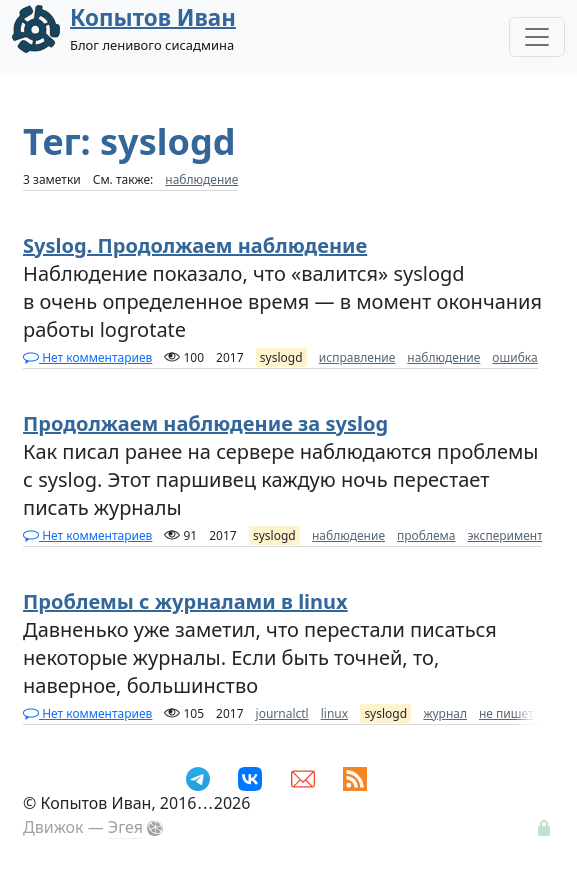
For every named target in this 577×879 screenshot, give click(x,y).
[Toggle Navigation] (537, 37)
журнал (445, 713)
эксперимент (504, 535)
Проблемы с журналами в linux (185, 601)
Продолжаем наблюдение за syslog (205, 423)
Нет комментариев (87, 357)
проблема (426, 535)
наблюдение (201, 179)
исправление (357, 357)
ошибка (514, 357)
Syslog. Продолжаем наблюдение (195, 245)
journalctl (282, 713)
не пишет (506, 713)
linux (334, 713)
